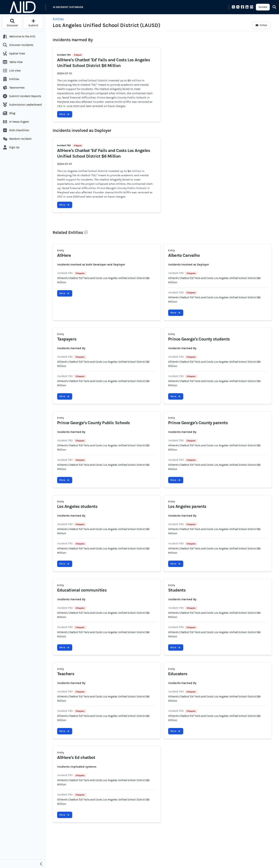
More (64, 114)
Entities (58, 19)
